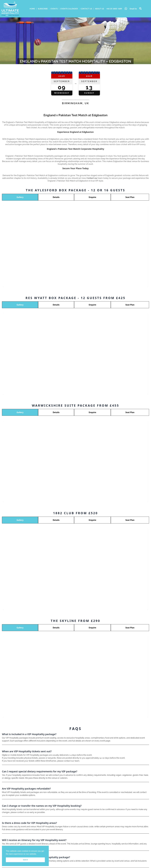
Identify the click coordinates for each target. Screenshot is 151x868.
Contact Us (86, 9)
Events (54, 9)
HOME (32, 9)
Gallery (20, 197)
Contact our (92, 178)
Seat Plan (130, 197)
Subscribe (43, 9)
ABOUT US (99, 9)
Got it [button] (25, 860)
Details (56, 197)
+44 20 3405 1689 (114, 9)
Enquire (92, 197)
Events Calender (69, 9)
